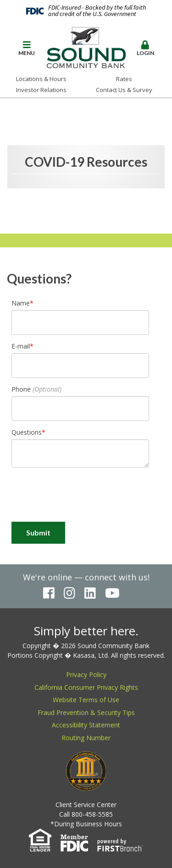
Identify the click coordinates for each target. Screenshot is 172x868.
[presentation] (81, 495)
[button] (27, 49)
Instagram (69, 593)
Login (145, 48)
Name (21, 303)
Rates (124, 79)
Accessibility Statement (86, 725)
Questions (27, 432)
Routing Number (86, 738)
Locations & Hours (41, 79)
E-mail (21, 346)
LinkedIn (90, 593)
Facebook (49, 593)
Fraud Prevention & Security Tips (86, 712)
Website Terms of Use (86, 700)
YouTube (112, 593)
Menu (27, 48)
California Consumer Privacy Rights (86, 687)
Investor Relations (41, 90)
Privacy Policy (86, 674)
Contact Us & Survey (124, 90)
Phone (21, 389)
